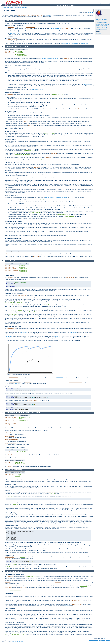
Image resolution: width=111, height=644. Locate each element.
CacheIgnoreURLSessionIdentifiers (15, 634)
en (88, 13)
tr (93, 13)
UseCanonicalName (20, 54)
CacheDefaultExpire (29, 151)
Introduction (99, 18)
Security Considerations (101, 29)
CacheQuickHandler (58, 95)
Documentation (17, 7)
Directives (96, 3)
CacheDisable (19, 53)
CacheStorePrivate (63, 215)
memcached (17, 384)
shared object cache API (16, 33)
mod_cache (21, 15)
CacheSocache (23, 272)
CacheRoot (22, 267)
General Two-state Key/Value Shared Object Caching (103, 25)
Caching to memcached (12, 380)
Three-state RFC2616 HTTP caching (17, 46)
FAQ (100, 3)
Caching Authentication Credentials (15, 448)
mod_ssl (8, 425)
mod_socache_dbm (10, 419)
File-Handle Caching (11, 484)
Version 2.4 (24, 7)
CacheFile (18, 475)
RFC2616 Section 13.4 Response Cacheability (56, 197)
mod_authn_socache (11, 417)
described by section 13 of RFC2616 (50, 59)
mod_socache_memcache (12, 270)
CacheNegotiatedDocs (21, 56)
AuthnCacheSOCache (25, 417)
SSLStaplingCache (24, 420)
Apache (4, 7)
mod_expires (49, 157)
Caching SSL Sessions (11, 458)
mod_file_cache (39, 15)
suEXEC (67, 606)
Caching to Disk (9, 275)
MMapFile (18, 476)
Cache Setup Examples (101, 23)
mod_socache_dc (10, 420)
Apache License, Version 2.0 (17, 641)
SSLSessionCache (24, 419)
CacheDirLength (24, 270)
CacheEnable (19, 51)
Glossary (103, 3)
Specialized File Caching (102, 27)
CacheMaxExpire (42, 160)
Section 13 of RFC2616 (56, 28)
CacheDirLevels (24, 269)
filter (36, 122)
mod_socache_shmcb (11, 423)
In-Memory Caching (10, 513)
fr (91, 13)
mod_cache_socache (11, 269)
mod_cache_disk (29, 15)
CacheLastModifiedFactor (23, 155)
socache (79, 428)
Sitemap (108, 3)
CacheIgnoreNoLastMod (35, 213)
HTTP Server (10, 7)
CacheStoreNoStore (68, 217)
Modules (91, 3)
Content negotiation (85, 43)
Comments (99, 33)
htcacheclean (49, 15)
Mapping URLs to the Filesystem (70, 43)
